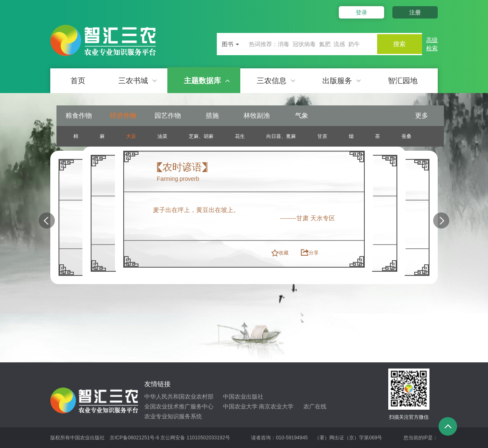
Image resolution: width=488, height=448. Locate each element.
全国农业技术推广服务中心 (179, 406)
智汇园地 (403, 81)
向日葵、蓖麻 (281, 136)
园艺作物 (168, 115)
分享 (314, 253)
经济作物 (123, 115)
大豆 (131, 136)
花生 (240, 136)
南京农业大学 (276, 406)
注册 (415, 12)
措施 (212, 115)
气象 (302, 115)
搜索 (397, 44)
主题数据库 (207, 81)
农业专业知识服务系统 (173, 416)
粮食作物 (79, 115)
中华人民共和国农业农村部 (179, 397)
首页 (78, 81)
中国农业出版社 (243, 397)
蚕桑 (406, 136)
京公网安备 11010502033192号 (195, 438)
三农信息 (276, 81)
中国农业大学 (240, 406)
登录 (359, 12)
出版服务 (342, 81)
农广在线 (315, 406)
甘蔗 (322, 136)
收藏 (284, 253)
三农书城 (138, 81)
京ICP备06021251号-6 (134, 438)
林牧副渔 (257, 115)
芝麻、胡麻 (201, 136)
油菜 (162, 136)
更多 (422, 115)
